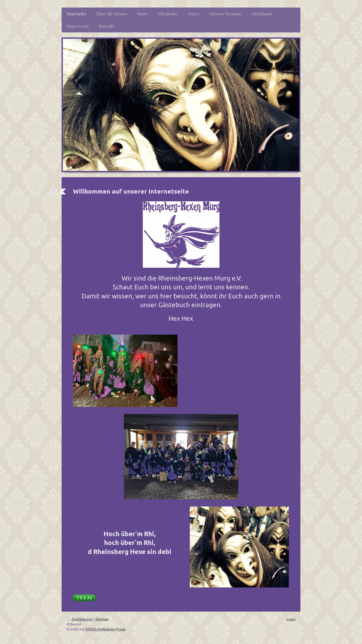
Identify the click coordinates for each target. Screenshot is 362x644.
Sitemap (102, 619)
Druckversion (80, 619)
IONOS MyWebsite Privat (105, 629)
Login (291, 619)
